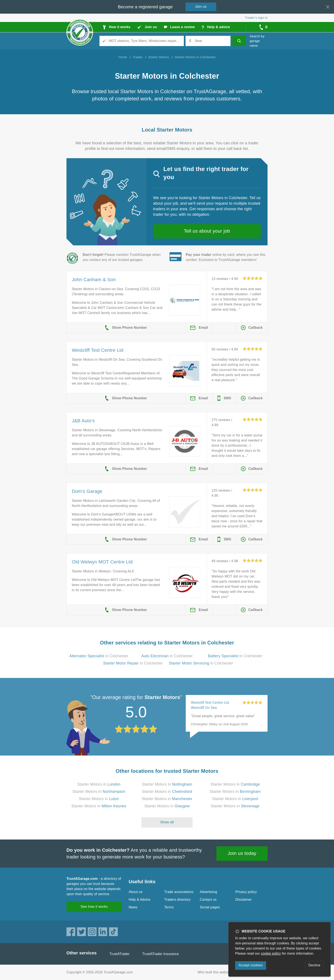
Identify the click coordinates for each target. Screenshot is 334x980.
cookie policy (271, 953)
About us (136, 892)
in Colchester (99, 656)
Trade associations (179, 892)
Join (201, 7)
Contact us (208, 900)
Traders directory (177, 900)
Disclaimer (244, 900)
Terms (169, 907)
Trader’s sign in (256, 18)
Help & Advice (140, 900)
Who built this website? (215, 972)
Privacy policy (246, 892)
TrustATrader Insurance (161, 954)
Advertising (208, 892)
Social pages (210, 907)
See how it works (94, 907)
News (133, 907)
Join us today (242, 853)
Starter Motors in (99, 784)
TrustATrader (119, 954)
